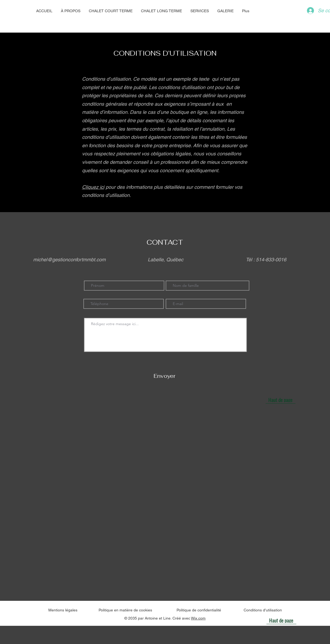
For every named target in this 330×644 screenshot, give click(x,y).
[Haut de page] (281, 400)
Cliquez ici (93, 187)
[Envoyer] (165, 376)
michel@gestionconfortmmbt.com (69, 260)
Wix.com (198, 618)
